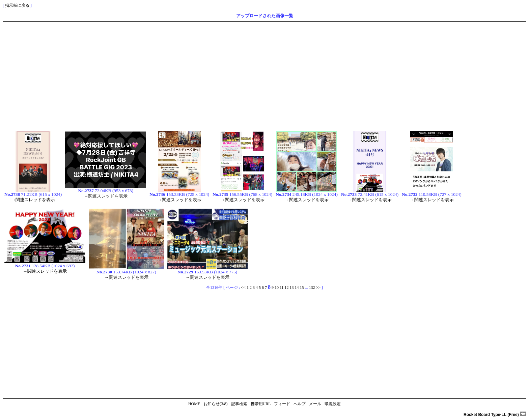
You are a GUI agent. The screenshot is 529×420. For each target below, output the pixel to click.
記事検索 (239, 404)
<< (243, 288)
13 (291, 288)
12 (286, 288)
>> (318, 288)
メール (315, 404)
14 (297, 288)
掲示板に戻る (17, 5)
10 (277, 288)
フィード (282, 404)
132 (312, 288)
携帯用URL (261, 404)
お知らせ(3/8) (215, 404)
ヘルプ (300, 404)
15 (302, 288)
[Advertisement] (205, 76)
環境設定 (333, 404)
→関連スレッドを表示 (33, 200)
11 (282, 288)
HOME (194, 404)
